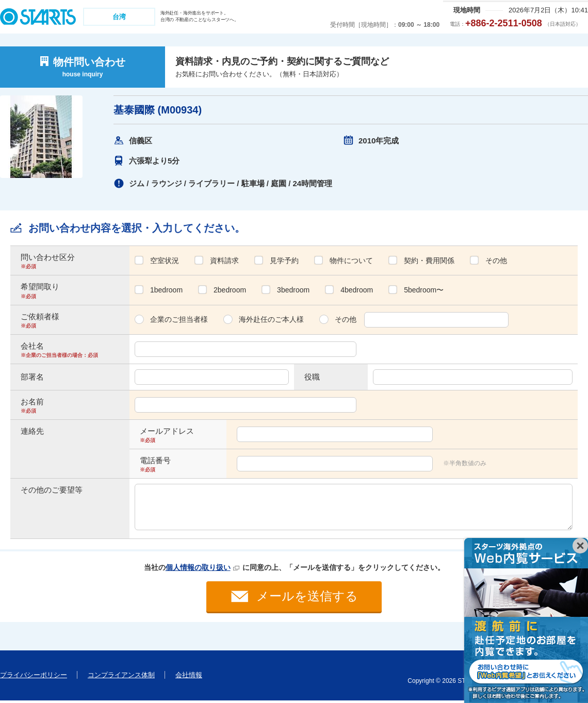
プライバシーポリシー (34, 677)
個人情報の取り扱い (198, 567)
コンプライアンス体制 (121, 677)
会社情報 (189, 677)
